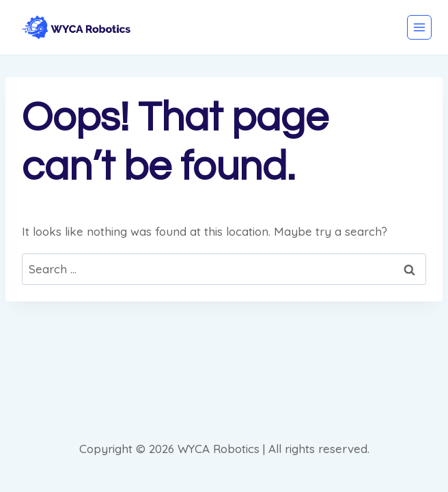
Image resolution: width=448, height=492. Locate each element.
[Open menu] (419, 27)
